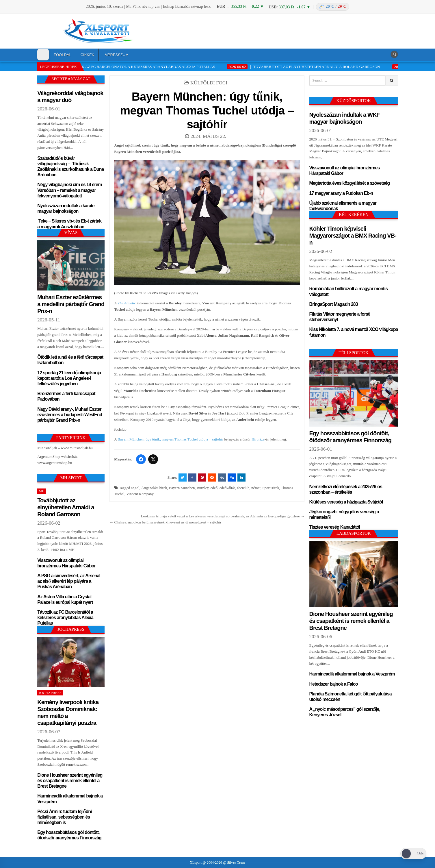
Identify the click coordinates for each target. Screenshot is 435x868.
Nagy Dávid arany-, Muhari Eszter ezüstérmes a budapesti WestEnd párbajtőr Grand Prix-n (70, 414)
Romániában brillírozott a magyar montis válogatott (348, 291)
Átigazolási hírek (154, 488)
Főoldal (63, 55)
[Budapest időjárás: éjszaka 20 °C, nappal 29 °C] (333, 7)
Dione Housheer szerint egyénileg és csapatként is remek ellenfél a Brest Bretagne (70, 780)
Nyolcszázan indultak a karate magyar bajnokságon (66, 208)
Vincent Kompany (140, 494)
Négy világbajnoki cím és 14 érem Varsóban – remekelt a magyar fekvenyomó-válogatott (69, 190)
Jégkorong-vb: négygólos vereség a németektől (344, 514)
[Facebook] (141, 459)
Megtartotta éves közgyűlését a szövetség (350, 183)
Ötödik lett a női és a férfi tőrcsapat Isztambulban (70, 360)
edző (214, 488)
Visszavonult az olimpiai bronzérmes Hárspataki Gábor (66, 563)
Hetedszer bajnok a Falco (334, 684)
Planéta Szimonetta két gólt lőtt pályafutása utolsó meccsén (351, 696)
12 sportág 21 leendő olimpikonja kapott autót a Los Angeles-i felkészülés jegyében (69, 378)
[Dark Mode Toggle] (43, 55)
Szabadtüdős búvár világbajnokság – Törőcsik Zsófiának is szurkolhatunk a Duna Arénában (70, 166)
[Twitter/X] (153, 459)
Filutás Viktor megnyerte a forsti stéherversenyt (340, 317)
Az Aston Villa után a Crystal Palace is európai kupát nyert (65, 599)
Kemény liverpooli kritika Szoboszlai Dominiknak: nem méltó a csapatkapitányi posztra (68, 712)
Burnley (203, 488)
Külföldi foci (209, 83)
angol (135, 488)
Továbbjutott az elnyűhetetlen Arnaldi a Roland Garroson (66, 507)
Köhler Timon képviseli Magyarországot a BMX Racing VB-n (353, 235)
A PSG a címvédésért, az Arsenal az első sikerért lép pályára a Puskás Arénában (69, 581)
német (256, 488)
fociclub (243, 488)
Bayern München (182, 488)
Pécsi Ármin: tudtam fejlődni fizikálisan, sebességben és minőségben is (64, 817)
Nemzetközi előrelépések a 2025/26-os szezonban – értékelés (346, 489)
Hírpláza (258, 439)
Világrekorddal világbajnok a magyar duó (70, 96)
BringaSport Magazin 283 (334, 304)
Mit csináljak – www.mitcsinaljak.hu (65, 448)
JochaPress (50, 693)
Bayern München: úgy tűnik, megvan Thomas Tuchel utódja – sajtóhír (207, 110)
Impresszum (116, 55)
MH (42, 491)
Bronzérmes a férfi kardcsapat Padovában (66, 396)
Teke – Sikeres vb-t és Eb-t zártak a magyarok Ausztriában (69, 223)
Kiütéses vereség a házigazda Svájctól (346, 502)
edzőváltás (227, 488)
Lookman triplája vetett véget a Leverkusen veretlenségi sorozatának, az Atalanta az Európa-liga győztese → (223, 516)
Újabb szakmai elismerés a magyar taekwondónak (343, 206)
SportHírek (271, 488)
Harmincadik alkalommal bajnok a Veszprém (70, 798)
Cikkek (88, 55)
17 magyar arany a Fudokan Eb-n (341, 193)
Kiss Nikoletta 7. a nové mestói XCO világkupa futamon (354, 332)
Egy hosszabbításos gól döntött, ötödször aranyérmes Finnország (69, 835)
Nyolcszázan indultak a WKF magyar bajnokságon (345, 118)
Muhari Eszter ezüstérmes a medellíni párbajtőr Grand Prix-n (71, 304)
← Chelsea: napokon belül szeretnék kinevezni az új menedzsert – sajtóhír (165, 522)
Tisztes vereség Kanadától (335, 527)
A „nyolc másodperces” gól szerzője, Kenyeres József (345, 712)
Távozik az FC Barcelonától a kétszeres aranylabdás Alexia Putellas (65, 617)
